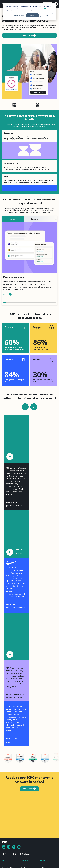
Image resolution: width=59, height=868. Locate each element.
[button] (56, 4)
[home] (4, 4)
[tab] (13, 219)
